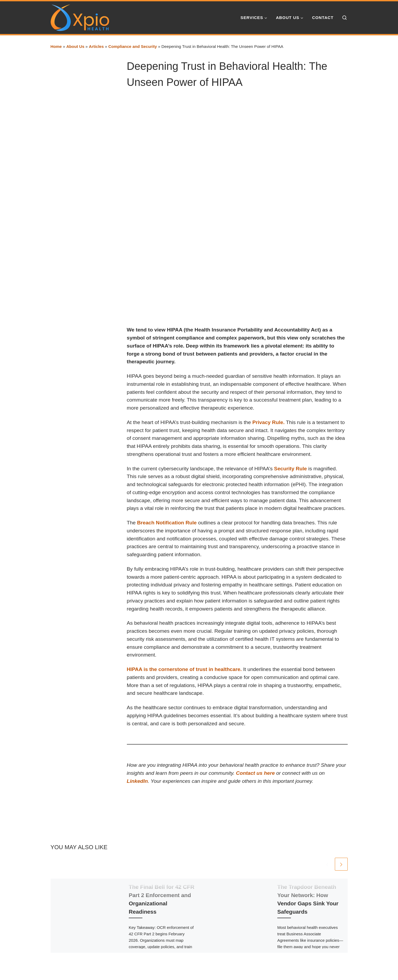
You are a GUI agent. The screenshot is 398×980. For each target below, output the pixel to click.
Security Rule (291, 469)
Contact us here (255, 773)
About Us (75, 46)
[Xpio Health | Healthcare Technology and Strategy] (80, 17)
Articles (96, 46)
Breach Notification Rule (167, 523)
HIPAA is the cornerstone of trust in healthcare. (184, 669)
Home (56, 46)
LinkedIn (137, 781)
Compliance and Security (133, 46)
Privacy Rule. (269, 422)
